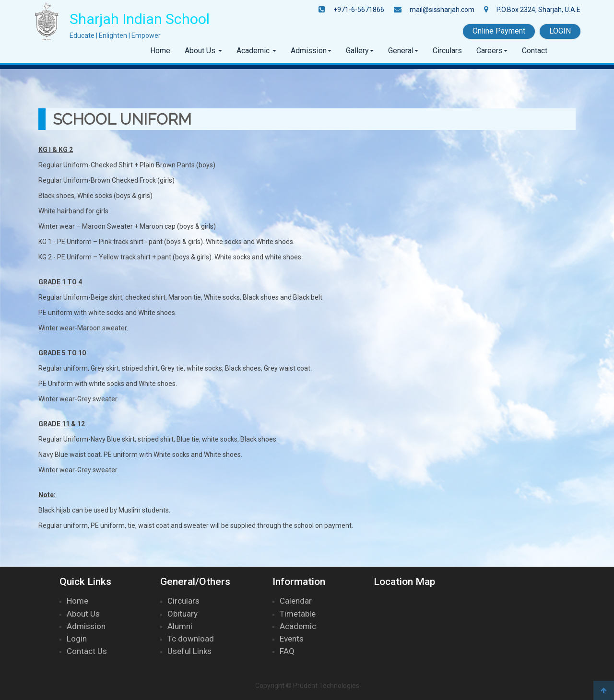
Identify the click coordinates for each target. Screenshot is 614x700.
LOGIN (560, 31)
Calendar (296, 601)
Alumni (180, 626)
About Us (201, 51)
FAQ (287, 651)
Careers (490, 51)
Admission (309, 51)
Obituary (183, 614)
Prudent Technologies (326, 686)
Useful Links (189, 651)
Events (292, 639)
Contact (535, 51)
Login (77, 639)
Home (160, 51)
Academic (254, 51)
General (401, 51)
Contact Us (87, 651)
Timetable (298, 614)
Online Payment (499, 31)
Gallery (357, 51)
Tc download (191, 639)
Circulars (447, 51)
